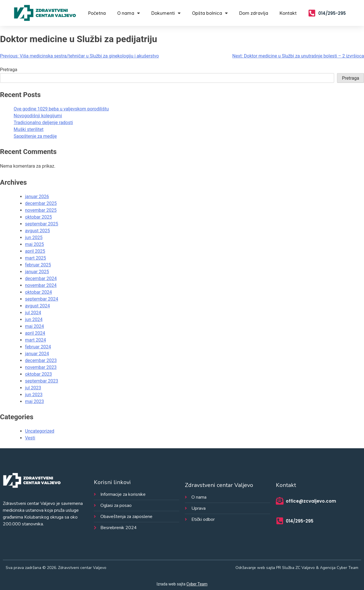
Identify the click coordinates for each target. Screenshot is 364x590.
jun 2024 (34, 319)
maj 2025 (35, 244)
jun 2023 (34, 395)
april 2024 (35, 333)
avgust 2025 (37, 231)
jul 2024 (33, 313)
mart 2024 (36, 340)
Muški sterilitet (29, 129)
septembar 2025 (42, 224)
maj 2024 (35, 326)
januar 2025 (37, 272)
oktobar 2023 (38, 374)
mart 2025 (36, 258)
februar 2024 (38, 347)
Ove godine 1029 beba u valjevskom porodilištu (61, 109)
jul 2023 (33, 388)
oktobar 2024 (38, 292)
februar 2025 (38, 265)
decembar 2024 (41, 278)
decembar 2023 (41, 360)
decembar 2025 (41, 203)
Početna (97, 13)
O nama (129, 13)
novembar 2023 (41, 367)
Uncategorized (40, 431)
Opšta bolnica (210, 13)
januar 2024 (37, 354)
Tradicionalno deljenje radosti (43, 123)
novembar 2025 (41, 210)
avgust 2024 (37, 306)
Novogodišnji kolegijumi (38, 116)
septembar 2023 (42, 381)
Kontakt (288, 13)
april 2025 (35, 251)
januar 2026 (37, 197)
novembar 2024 (41, 285)
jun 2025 (34, 238)
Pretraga (9, 70)
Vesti (30, 438)
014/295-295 (332, 13)
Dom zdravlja (254, 13)
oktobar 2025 (38, 217)
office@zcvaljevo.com (311, 501)
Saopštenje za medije (35, 136)
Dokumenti (166, 13)
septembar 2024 (42, 299)
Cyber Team (197, 584)
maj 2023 (35, 401)
